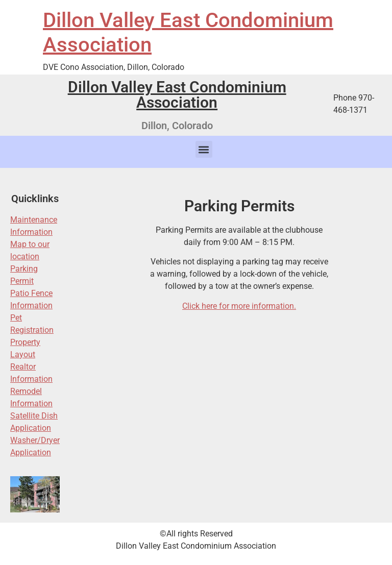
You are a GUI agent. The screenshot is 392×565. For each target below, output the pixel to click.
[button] (204, 149)
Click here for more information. (239, 306)
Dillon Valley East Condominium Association (177, 95)
